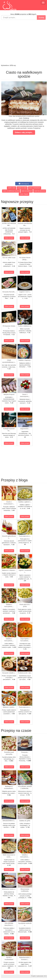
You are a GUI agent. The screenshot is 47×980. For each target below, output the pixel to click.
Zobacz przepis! (9, 238)
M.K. (46, 976)
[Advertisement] (23, 42)
